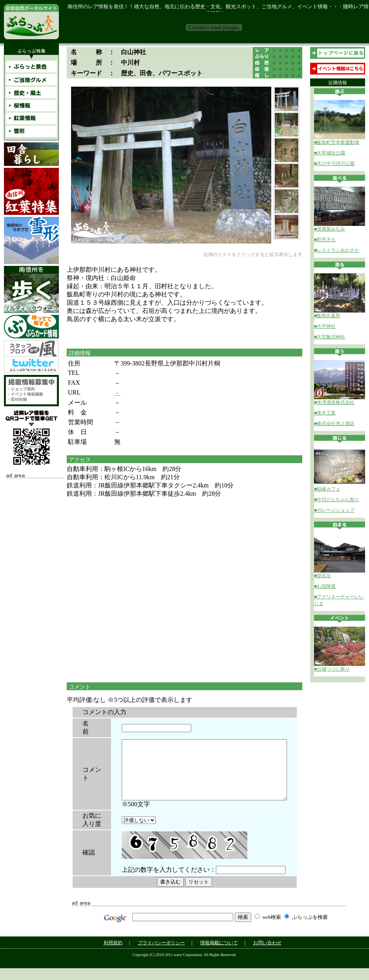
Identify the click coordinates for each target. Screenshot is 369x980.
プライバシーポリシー (161, 955)
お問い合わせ (267, 955)
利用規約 (113, 955)
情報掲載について (219, 955)
